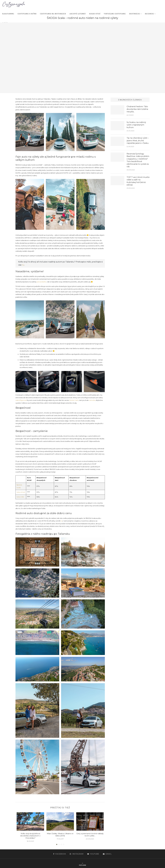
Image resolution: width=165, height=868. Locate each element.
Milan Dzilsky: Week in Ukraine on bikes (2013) (60, 835)
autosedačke (41, 282)
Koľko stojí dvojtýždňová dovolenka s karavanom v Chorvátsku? (30, 836)
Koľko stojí (95, 14)
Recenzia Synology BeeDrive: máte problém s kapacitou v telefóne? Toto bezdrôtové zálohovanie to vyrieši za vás (138, 160)
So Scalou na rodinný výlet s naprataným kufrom (136, 125)
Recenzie (149, 14)
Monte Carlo (74, 400)
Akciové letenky (78, 14)
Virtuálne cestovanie (115, 14)
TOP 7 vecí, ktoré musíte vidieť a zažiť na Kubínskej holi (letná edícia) (138, 181)
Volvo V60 (20, 497)
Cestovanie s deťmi (27, 14)
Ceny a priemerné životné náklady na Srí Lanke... (90, 835)
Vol (18, 492)
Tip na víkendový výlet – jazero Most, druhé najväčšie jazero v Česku (138, 141)
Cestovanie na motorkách (53, 14)
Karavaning (8, 14)
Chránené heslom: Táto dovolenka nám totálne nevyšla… (137, 109)
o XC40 (22, 492)
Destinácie (135, 14)
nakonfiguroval (21, 400)
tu (23, 265)
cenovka (92, 400)
